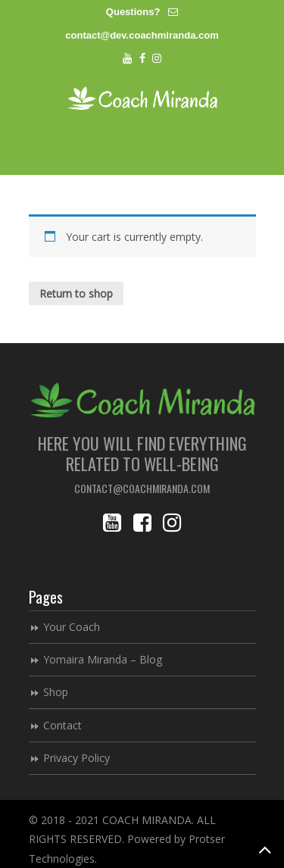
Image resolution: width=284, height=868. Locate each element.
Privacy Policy (76, 758)
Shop (56, 692)
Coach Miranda (142, 98)
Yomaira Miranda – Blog (103, 659)
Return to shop (76, 293)
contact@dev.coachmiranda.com (142, 35)
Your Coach (72, 627)
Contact (62, 725)
